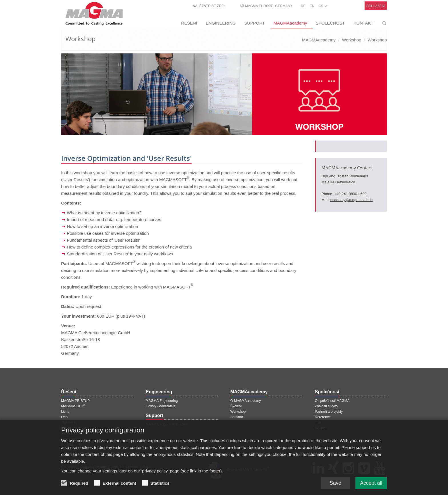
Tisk (318, 422)
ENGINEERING (221, 23)
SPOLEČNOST (330, 23)
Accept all (371, 486)
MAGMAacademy (290, 23)
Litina (65, 412)
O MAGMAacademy (246, 401)
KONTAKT (363, 23)
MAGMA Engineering (162, 401)
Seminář (237, 417)
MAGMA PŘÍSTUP (75, 401)
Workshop (352, 40)
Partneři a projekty (329, 412)
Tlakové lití (69, 422)
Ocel (65, 417)
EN (312, 6)
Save (335, 486)
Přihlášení (376, 6)
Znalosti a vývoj (327, 406)
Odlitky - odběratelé (161, 406)
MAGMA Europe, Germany (269, 6)
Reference (323, 417)
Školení (236, 406)
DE (303, 6)
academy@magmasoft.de (351, 200)
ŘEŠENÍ (189, 23)
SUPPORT (255, 23)
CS (323, 6)
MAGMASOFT (73, 406)
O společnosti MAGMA (332, 401)
